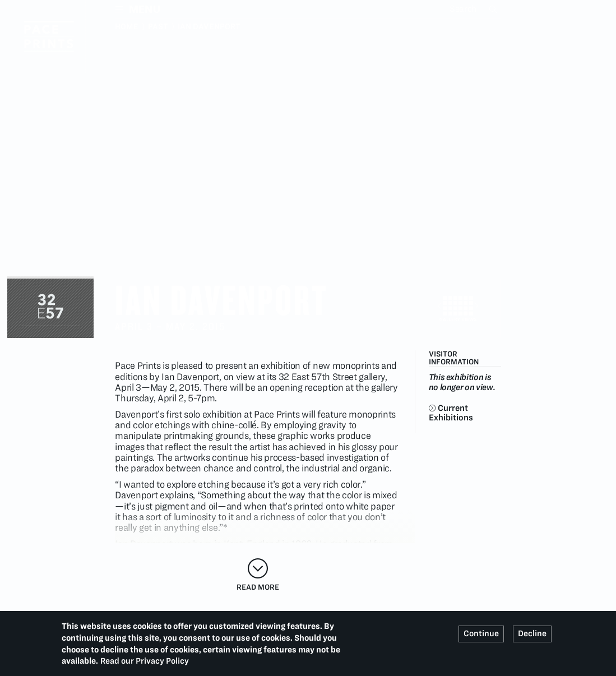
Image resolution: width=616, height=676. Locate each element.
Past (158, 26)
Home (127, 26)
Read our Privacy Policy (145, 661)
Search (494, 9)
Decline (532, 633)
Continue (481, 633)
